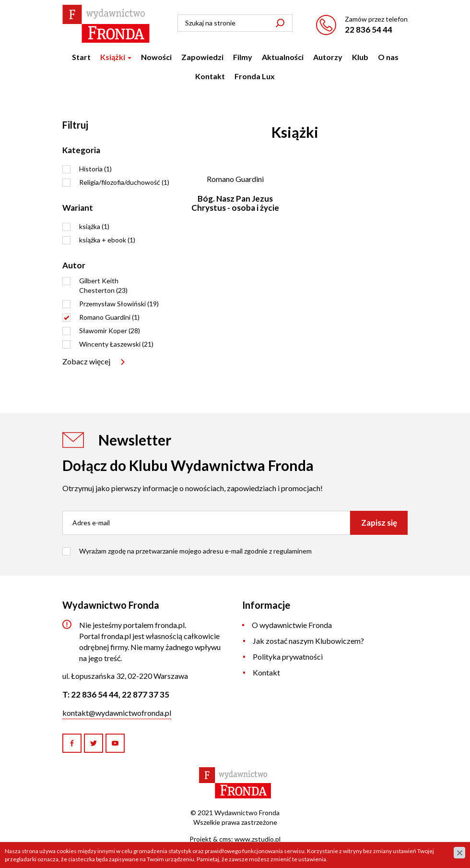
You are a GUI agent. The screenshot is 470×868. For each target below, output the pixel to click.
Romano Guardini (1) (109, 317)
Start (81, 57)
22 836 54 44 (369, 30)
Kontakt (210, 76)
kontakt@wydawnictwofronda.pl (117, 713)
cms (225, 839)
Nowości (156, 57)
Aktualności (283, 57)
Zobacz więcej (86, 361)
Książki (116, 57)
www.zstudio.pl (258, 839)
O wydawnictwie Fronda (292, 625)
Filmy (243, 57)
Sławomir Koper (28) (110, 331)
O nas (388, 57)
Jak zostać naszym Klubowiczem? (308, 641)
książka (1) (94, 226)
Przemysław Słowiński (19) (119, 304)
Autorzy (328, 57)
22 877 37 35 (146, 694)
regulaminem (293, 551)
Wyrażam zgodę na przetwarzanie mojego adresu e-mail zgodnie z (195, 551)
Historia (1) (95, 169)
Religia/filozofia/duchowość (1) (124, 182)
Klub (360, 57)
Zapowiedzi (202, 57)
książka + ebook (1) (107, 240)
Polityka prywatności (288, 657)
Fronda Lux (255, 76)
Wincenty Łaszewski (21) (116, 344)
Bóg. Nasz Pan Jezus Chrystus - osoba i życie (235, 203)
